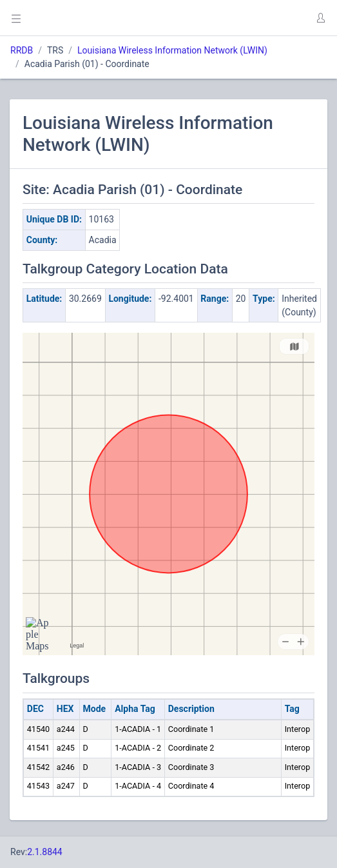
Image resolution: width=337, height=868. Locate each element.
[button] (320, 18)
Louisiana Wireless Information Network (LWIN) (172, 50)
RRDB (22, 50)
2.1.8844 (45, 852)
